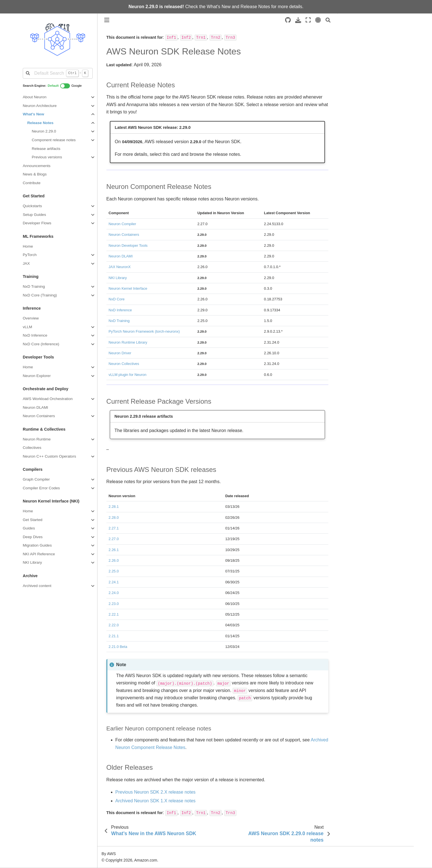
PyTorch (30, 255)
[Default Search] (58, 73)
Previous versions (47, 157)
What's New (219, 7)
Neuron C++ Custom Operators (49, 456)
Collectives (32, 448)
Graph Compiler (36, 479)
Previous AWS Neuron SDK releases (375, 54)
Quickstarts (32, 206)
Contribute (32, 183)
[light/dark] (318, 20)
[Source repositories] (288, 20)
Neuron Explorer (37, 376)
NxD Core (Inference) (41, 344)
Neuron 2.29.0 (44, 131)
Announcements (37, 166)
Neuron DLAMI (35, 407)
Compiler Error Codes (41, 488)
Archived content (37, 586)
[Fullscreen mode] (308, 20)
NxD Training (34, 286)
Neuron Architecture (40, 106)
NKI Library (32, 562)
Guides (29, 528)
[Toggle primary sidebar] (107, 20)
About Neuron (35, 97)
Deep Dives (33, 537)
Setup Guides (34, 215)
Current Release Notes (364, 31)
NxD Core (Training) (40, 295)
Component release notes (54, 140)
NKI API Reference (39, 554)
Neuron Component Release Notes (374, 38)
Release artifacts (46, 149)
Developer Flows (37, 223)
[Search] (328, 20)
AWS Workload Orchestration (48, 399)
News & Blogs (35, 174)
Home (28, 246)
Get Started (33, 520)
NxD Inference (35, 335)
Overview (31, 318)
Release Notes (255, 7)
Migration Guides (37, 545)
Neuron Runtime (37, 439)
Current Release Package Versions (374, 46)
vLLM (27, 327)
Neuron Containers (39, 416)
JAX (26, 263)
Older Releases (356, 62)
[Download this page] (298, 20)
